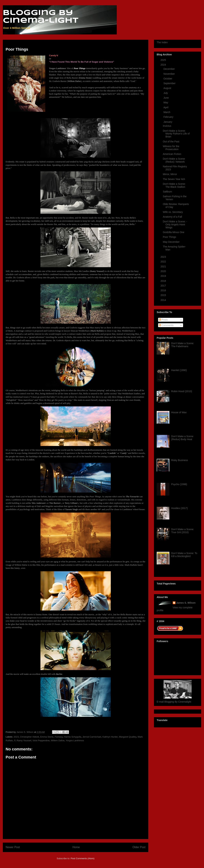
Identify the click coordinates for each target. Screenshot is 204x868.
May (166, 102)
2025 (164, 60)
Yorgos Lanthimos (75, 740)
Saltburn (167, 192)
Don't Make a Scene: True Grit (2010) (183, 531)
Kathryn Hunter (110, 737)
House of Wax (179, 412)
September (170, 83)
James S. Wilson (186, 603)
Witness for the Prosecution (171, 148)
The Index (162, 42)
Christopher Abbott (30, 737)
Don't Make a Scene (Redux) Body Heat (182, 438)
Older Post (139, 847)
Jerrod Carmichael (92, 737)
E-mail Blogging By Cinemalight (174, 702)
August (168, 88)
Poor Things (169, 237)
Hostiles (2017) (180, 508)
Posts (163, 320)
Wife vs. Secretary (173, 212)
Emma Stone (47, 737)
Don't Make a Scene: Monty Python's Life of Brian (176, 134)
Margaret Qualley (128, 737)
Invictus (167, 126)
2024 (164, 65)
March (167, 112)
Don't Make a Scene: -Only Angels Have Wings (175, 224)
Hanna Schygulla (73, 737)
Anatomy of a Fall (172, 217)
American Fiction (172, 154)
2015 (164, 295)
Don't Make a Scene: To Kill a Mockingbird (184, 555)
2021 (164, 266)
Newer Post (13, 847)
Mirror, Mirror (170, 174)
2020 (164, 271)
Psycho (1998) (179, 484)
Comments (166, 325)
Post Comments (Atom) (83, 858)
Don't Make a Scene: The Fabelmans (183, 345)
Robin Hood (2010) (182, 391)
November (169, 74)
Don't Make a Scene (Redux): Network (174, 160)
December (169, 69)
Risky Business (180, 460)
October (168, 79)
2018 (164, 281)
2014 (164, 300)
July (166, 93)
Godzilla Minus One (174, 232)
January (168, 122)
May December (171, 242)
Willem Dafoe (58, 740)
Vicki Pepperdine (41, 740)
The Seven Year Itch (174, 179)
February (169, 117)
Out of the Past (171, 142)
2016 (164, 290)
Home (76, 847)
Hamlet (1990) (179, 370)
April (166, 107)
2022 (164, 262)
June (166, 98)
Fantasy (59, 737)
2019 (164, 276)
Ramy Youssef (24, 740)
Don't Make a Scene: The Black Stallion (174, 185)
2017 (164, 286)
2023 (16, 737)
